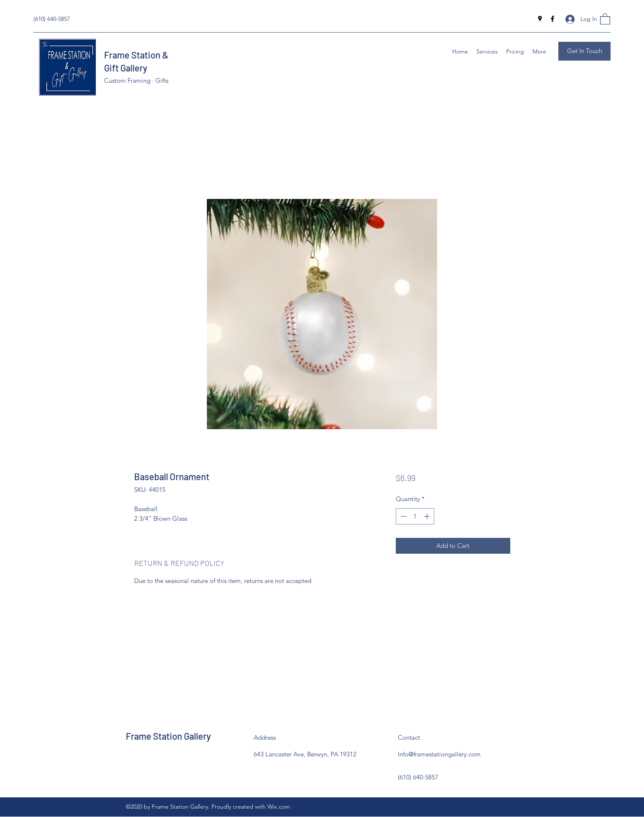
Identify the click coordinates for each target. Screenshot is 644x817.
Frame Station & (137, 55)
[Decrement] (403, 516)
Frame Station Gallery (168, 736)
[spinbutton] (415, 516)
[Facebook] (552, 19)
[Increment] (428, 516)
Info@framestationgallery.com (439, 754)
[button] (605, 19)
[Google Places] (540, 19)
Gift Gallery (126, 68)
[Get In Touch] (584, 51)
